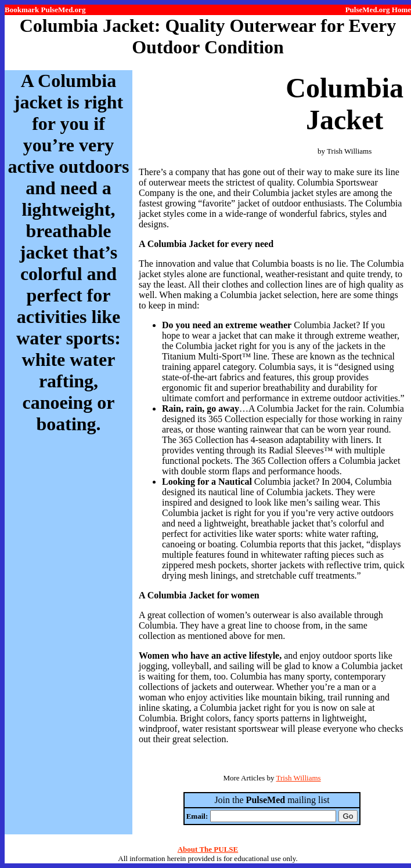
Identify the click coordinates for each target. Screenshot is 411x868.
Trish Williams (298, 778)
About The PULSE (208, 849)
